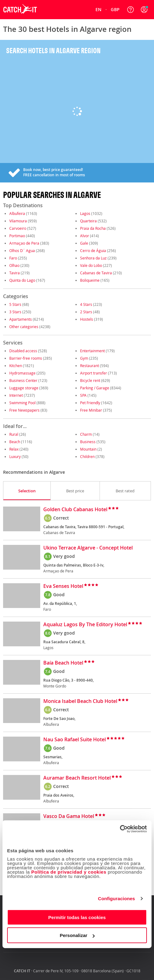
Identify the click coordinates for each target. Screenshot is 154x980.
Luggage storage (24, 388)
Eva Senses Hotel (63, 586)
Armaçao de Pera (24, 243)
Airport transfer (94, 373)
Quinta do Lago (22, 280)
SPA (83, 395)
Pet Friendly (90, 403)
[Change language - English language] (99, 10)
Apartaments (21, 319)
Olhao (14, 265)
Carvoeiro (18, 228)
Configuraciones (117, 899)
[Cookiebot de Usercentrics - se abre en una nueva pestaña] (120, 829)
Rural (14, 434)
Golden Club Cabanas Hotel (75, 510)
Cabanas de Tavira (96, 273)
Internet (16, 395)
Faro (13, 258)
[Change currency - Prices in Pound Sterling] (115, 10)
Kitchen (16, 366)
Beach (15, 442)
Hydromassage (22, 373)
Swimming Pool (22, 403)
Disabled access (23, 351)
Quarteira (88, 221)
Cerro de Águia (93, 250)
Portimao (17, 236)
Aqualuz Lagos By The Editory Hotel (85, 625)
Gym (84, 358)
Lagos (85, 213)
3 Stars (15, 312)
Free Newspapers (24, 410)
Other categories (24, 327)
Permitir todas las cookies (77, 917)
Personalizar (77, 935)
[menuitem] (99, 10)
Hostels (87, 319)
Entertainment (92, 351)
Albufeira (17, 213)
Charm (86, 434)
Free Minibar (91, 410)
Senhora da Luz (93, 258)
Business (88, 442)
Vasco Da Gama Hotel (69, 816)
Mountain (88, 449)
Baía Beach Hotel (63, 663)
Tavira (15, 273)
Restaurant (90, 366)
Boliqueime (90, 280)
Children (87, 456)
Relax (14, 449)
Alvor (85, 236)
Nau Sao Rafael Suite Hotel (75, 740)
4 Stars (86, 304)
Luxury (15, 456)
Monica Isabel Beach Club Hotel (80, 701)
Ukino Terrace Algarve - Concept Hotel (88, 548)
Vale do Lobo (91, 265)
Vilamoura (18, 221)
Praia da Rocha (93, 228)
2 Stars (86, 312)
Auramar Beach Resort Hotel (77, 778)
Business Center (23, 380)
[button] (144, 10)
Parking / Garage (95, 388)
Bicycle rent (90, 380)
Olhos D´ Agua (22, 250)
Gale (84, 243)
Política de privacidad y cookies (69, 872)
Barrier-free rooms (26, 358)
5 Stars (15, 304)
